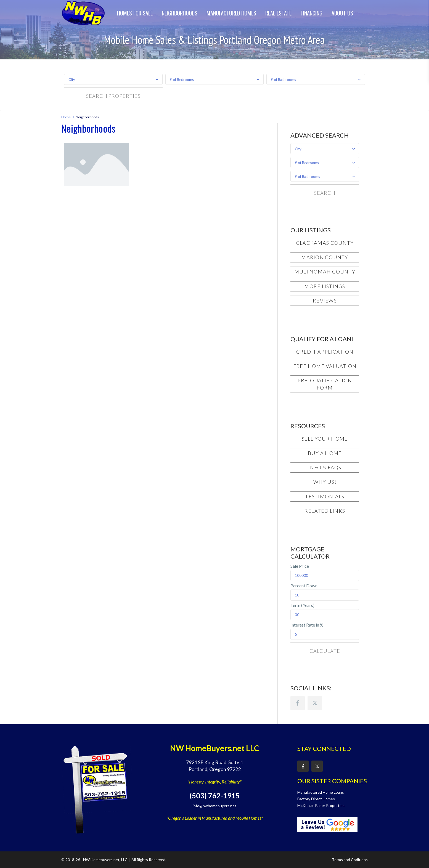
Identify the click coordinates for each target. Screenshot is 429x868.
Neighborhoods (180, 13)
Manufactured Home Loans (321, 792)
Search (325, 193)
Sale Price (300, 566)
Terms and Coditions (350, 860)
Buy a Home (325, 453)
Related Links (325, 511)
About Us (342, 13)
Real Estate (278, 13)
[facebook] (298, 703)
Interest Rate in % (307, 625)
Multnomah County (325, 272)
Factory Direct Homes (316, 799)
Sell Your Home (325, 439)
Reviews (325, 301)
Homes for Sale (135, 13)
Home (66, 117)
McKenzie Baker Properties (321, 805)
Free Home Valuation (325, 366)
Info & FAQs (325, 467)
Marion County (325, 257)
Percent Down (304, 586)
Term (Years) (302, 605)
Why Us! (325, 482)
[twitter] (315, 703)
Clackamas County (325, 243)
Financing (312, 13)
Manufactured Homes (231, 13)
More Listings (325, 286)
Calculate (325, 651)
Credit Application (325, 352)
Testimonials (325, 496)
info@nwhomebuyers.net (214, 806)
